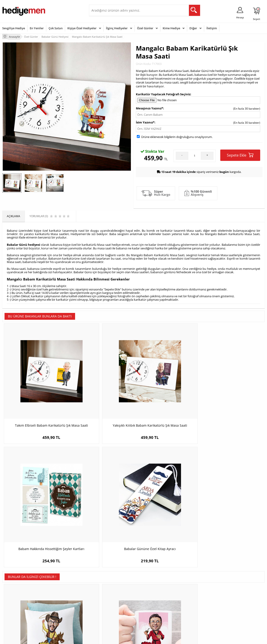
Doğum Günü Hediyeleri (151, 589)
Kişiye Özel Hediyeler (82, 28)
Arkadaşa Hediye (191, 609)
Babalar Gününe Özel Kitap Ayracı (232, 390)
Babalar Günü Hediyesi (150, 616)
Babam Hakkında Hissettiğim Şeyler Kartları (166, 392)
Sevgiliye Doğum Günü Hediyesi (105, 597)
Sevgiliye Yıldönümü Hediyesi (110, 619)
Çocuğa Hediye (190, 595)
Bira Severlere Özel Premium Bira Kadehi (166, 500)
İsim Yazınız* (145, 122)
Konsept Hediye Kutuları (106, 582)
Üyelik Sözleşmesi (14, 589)
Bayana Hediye (190, 589)
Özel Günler (145, 28)
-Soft (110, 638)
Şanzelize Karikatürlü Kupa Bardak (101, 498)
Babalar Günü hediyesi (23, 243)
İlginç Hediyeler (117, 28)
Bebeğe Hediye (190, 602)
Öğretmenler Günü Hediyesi (153, 609)
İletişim (212, 28)
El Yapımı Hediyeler (59, 602)
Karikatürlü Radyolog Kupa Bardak (232, 498)
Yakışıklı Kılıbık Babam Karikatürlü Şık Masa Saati (101, 392)
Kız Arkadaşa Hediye (60, 595)
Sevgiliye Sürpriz (57, 609)
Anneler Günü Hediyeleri (151, 602)
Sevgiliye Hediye (14, 28)
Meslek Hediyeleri (58, 616)
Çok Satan (56, 28)
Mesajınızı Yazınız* (149, 108)
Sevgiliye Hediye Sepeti (106, 589)
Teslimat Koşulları (13, 582)
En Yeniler (37, 28)
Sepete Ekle (240, 154)
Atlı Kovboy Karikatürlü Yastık (35, 498)
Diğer (193, 28)
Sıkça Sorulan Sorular (16, 616)
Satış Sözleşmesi (13, 595)
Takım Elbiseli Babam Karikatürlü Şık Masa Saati (35, 392)
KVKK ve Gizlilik (12, 609)
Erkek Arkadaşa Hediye (61, 589)
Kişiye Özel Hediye (58, 582)
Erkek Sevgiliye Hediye (105, 605)
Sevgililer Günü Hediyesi (151, 582)
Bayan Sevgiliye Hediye (106, 612)
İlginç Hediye (188, 616)
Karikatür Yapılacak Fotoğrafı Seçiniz (163, 93)
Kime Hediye (171, 28)
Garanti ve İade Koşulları (18, 602)
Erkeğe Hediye (190, 582)
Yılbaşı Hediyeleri (147, 595)
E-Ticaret (120, 638)
